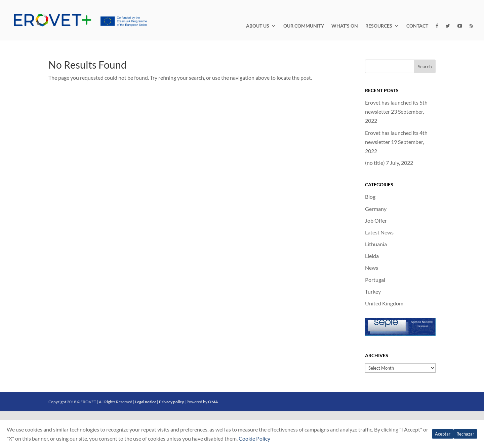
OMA (213, 402)
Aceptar (443, 434)
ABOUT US (258, 26)
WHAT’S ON (345, 26)
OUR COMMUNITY (304, 26)
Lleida (372, 256)
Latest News (379, 232)
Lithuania (376, 244)
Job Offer (376, 220)
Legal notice (146, 402)
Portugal (375, 280)
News (372, 268)
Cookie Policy (254, 438)
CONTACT (417, 26)
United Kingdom (384, 303)
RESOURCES (379, 26)
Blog (370, 197)
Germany (376, 209)
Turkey (373, 291)
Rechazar (465, 434)
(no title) (375, 163)
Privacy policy (171, 402)
